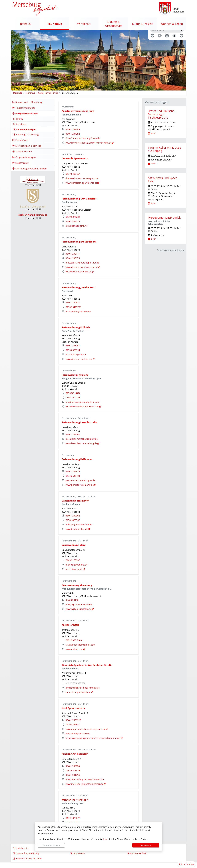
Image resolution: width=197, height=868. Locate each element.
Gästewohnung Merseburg (77, 591)
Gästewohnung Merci (74, 550)
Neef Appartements (73, 714)
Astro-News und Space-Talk (163, 185)
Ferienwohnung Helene (75, 380)
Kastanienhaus (70, 630)
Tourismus (30, 98)
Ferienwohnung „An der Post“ (79, 293)
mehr (153, 139)
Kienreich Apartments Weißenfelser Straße (87, 670)
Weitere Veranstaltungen (172, 256)
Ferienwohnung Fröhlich (76, 333)
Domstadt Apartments (75, 164)
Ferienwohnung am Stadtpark (79, 247)
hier (105, 839)
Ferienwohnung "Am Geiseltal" (79, 204)
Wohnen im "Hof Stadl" (75, 805)
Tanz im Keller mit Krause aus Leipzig (164, 155)
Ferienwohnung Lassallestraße (79, 428)
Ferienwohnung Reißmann (77, 465)
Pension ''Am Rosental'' (75, 759)
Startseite (18, 98)
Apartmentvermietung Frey (78, 116)
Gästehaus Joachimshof (75, 506)
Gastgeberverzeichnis (48, 98)
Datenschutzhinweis (51, 845)
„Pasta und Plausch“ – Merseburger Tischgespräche (162, 120)
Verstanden (146, 845)
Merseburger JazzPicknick (164, 223)
